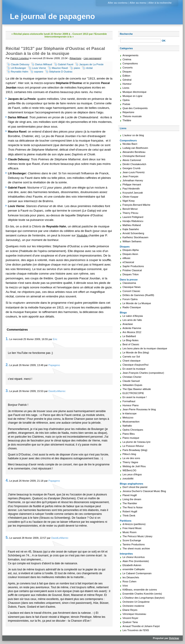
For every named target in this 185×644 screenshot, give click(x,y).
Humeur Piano (131, 405)
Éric (55, 339)
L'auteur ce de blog (133, 135)
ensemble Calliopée (134, 569)
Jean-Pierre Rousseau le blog (139, 409)
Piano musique (131, 438)
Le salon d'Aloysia (133, 316)
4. (7, 480)
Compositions (130, 63)
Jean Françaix (130, 176)
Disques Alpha (131, 250)
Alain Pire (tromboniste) (136, 561)
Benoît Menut (130, 209)
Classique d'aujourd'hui (135, 365)
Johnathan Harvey (133, 180)
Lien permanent (92, 58)
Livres (126, 88)
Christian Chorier (132, 377)
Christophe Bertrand (134, 156)
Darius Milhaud (44, 64)
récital (89, 68)
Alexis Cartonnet (132, 160)
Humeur (127, 84)
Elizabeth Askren (132, 565)
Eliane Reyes (130, 610)
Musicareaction (131, 422)
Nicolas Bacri (130, 144)
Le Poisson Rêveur (133, 446)
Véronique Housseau (134, 614)
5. (7, 538)
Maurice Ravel (60, 68)
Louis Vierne (39, 68)
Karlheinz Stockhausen (135, 237)
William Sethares (132, 241)
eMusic (126, 258)
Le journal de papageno (52, 16)
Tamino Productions (134, 544)
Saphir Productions (133, 266)
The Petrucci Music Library (137, 536)
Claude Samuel (131, 381)
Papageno (54, 365)
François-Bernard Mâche (136, 205)
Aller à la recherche (160, 3)
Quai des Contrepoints (135, 108)
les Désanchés (131, 577)
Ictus (125, 586)
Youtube (82, 235)
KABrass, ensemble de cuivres (140, 590)
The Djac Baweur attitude (137, 389)
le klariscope (129, 413)
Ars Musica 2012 (132, 332)
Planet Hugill (130, 495)
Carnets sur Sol (131, 357)
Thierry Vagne (130, 462)
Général (127, 80)
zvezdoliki (128, 478)
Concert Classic (131, 291)
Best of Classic (131, 344)
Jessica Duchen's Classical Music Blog (144, 491)
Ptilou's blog (129, 454)
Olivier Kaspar (130, 197)
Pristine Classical (132, 270)
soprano (39, 72)
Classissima (129, 283)
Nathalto (127, 426)
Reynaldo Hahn (20, 72)
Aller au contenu (118, 3)
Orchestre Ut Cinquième (136, 602)
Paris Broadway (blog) (135, 450)
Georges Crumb (132, 168)
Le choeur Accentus (134, 557)
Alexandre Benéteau (134, 152)
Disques (127, 72)
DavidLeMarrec (57, 391)
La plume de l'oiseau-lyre (136, 442)
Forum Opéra (130, 299)
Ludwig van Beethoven (135, 148)
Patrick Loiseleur (20, 58)
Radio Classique (132, 307)
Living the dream (132, 499)
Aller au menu (138, 3)
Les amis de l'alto (132, 320)
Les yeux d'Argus (132, 474)
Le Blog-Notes (131, 340)
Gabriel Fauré (66, 64)
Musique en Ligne (132, 96)
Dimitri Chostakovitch (134, 164)
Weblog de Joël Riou (134, 466)
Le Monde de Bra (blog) (136, 352)
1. (7, 339)
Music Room (129, 532)
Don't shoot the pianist (135, 487)
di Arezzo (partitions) (134, 524)
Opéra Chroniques (133, 430)
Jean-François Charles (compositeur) (143, 373)
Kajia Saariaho (131, 229)
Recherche (126, 34)
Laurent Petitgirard (133, 217)
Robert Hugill (130, 511)
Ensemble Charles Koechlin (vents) (142, 594)
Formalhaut (129, 401)
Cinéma (127, 59)
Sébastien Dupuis (132, 385)
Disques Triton (131, 274)
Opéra (126, 100)
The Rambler (130, 503)
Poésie (126, 104)
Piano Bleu (129, 434)
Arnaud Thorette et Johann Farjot (141, 626)
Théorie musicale (132, 116)
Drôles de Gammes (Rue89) (138, 295)
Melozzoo (128, 418)
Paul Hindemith (131, 189)
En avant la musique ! (135, 397)
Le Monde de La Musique (137, 303)
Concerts (128, 68)
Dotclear (174, 638)
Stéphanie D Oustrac (61, 72)
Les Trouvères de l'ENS (136, 630)
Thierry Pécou (130, 213)
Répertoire (76, 58)
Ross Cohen (129, 581)
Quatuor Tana (130, 622)
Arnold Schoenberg (133, 233)
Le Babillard (129, 336)
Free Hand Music (132, 528)
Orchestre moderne (133, 606)
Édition (126, 76)
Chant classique (132, 361)
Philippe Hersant (132, 184)
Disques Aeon (130, 254)
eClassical (128, 262)
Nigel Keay (129, 201)
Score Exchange (132, 540)
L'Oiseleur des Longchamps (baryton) (143, 598)
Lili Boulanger (18, 68)
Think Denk (129, 516)
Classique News (132, 287)
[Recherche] (141, 41)
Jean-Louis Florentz (134, 172)
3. (7, 391)
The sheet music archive (136, 548)
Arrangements (130, 55)
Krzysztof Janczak (133, 193)
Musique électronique (134, 92)
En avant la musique (134, 369)
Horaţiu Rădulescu (133, 221)
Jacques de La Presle (91, 64)
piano (77, 68)
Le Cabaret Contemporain (137, 573)
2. (7, 365)
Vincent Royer (130, 618)
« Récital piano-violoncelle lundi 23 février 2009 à (41, 34)
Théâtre (127, 120)
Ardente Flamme (132, 328)
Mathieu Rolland (132, 225)
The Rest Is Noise (133, 507)
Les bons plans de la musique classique (145, 348)
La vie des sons (131, 458)
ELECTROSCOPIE (133, 393)
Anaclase (128, 324)
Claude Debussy (20, 64)
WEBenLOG (129, 470)
